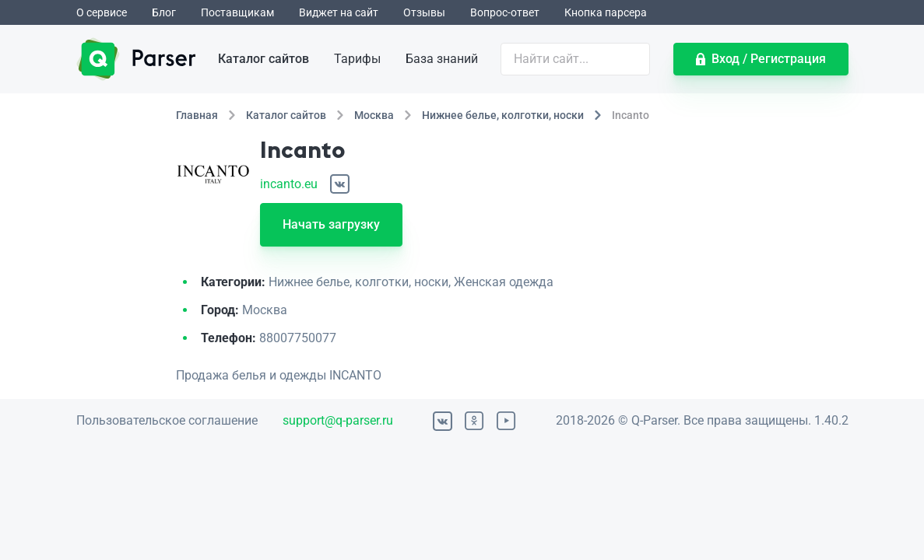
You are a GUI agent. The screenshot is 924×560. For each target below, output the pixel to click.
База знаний (442, 59)
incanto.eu (289, 184)
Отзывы (424, 12)
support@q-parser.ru (338, 420)
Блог (164, 12)
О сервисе (102, 12)
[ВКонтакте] (340, 184)
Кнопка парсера (606, 12)
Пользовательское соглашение (167, 420)
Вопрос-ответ (505, 12)
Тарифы (357, 59)
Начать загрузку (331, 224)
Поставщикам (237, 12)
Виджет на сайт (339, 12)
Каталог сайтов (263, 59)
